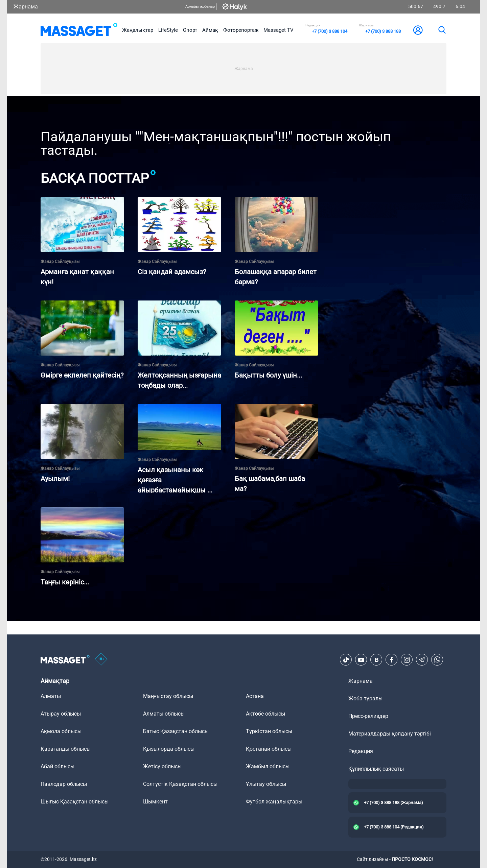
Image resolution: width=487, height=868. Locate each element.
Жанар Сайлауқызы (60, 262)
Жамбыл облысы (268, 766)
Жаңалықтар (138, 30)
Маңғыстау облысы (168, 696)
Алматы (51, 696)
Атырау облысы (61, 714)
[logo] (79, 30)
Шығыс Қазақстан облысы (75, 802)
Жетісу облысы (162, 766)
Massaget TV (279, 30)
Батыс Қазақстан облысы (176, 731)
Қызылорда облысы (169, 749)
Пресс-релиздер (368, 716)
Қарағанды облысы (66, 749)
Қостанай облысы (269, 749)
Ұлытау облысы (266, 784)
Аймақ (210, 30)
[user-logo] (418, 30)
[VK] (376, 660)
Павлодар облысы (64, 784)
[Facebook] (392, 660)
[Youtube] (361, 660)
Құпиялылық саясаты (376, 769)
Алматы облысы (164, 714)
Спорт (190, 30)
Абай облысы (57, 766)
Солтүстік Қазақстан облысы (180, 784)
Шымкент (155, 802)
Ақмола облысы (61, 731)
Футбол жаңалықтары (274, 802)
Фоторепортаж (241, 30)
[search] (442, 30)
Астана (255, 696)
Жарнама (26, 7)
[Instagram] (407, 660)
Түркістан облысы (269, 731)
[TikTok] (346, 660)
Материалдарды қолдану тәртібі (390, 734)
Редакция (361, 751)
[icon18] (101, 660)
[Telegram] (422, 660)
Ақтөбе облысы (265, 714)
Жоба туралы (365, 698)
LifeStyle (168, 30)
